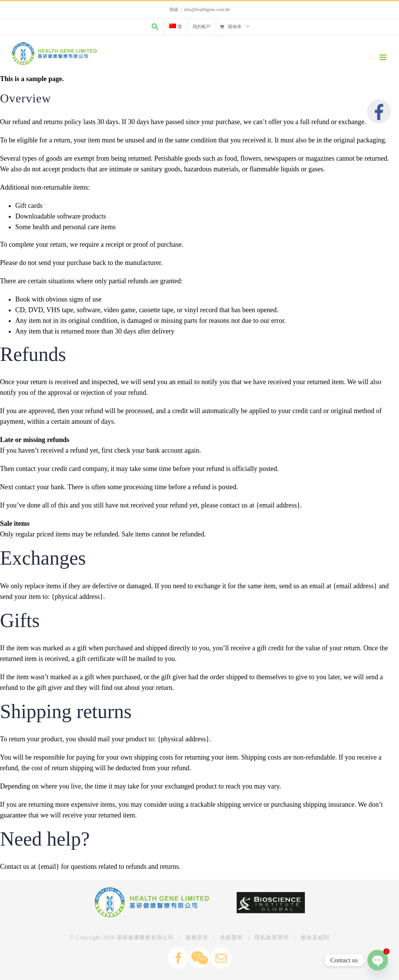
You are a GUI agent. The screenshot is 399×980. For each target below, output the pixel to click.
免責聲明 (231, 938)
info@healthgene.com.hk (207, 10)
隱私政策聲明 (272, 938)
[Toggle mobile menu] (384, 57)
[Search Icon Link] (155, 27)
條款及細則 (315, 938)
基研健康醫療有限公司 (145, 938)
